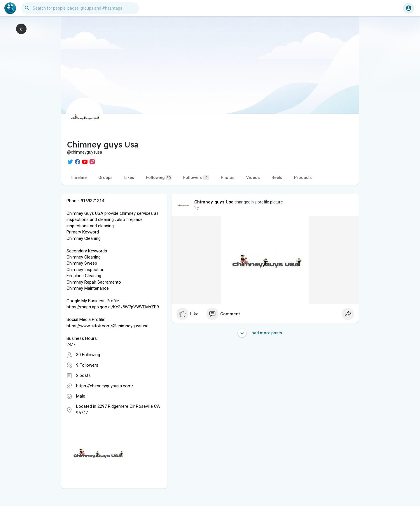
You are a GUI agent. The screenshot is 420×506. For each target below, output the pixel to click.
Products (303, 178)
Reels (277, 178)
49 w (198, 208)
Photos (228, 178)
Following (159, 178)
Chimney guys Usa (214, 202)
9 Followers (87, 365)
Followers (196, 178)
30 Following (88, 355)
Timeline (78, 178)
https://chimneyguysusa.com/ (105, 386)
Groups (105, 178)
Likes (129, 178)
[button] (80, 8)
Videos (253, 178)
